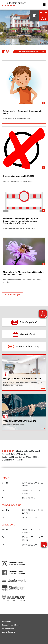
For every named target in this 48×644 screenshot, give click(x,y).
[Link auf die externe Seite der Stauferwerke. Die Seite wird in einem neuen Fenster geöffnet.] (14, 580)
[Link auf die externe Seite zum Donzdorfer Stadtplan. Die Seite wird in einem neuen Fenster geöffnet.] (14, 588)
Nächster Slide (43, 28)
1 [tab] (40, 43)
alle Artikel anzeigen (12, 295)
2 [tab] (43, 43)
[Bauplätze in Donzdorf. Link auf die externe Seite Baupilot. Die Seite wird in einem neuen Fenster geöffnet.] (14, 598)
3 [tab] (45, 43)
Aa (44, 18)
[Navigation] (44, 5)
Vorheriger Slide (5, 28)
